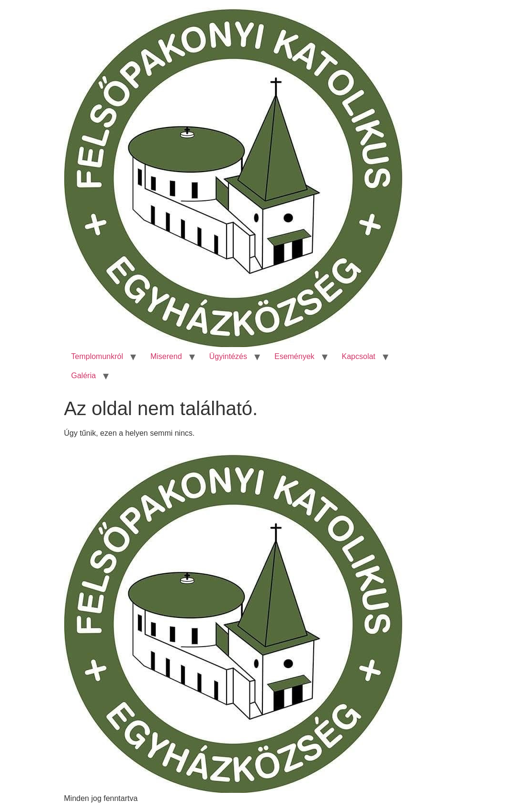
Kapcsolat (359, 356)
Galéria (84, 376)
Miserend (166, 356)
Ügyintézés (228, 356)
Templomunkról (97, 356)
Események (295, 356)
